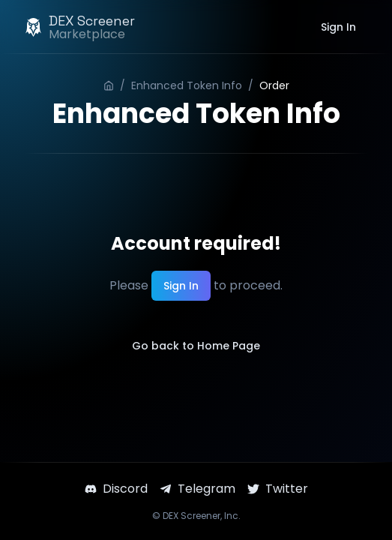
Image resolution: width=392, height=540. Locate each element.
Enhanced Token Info (187, 85)
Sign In (338, 27)
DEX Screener (192, 516)
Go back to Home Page (196, 346)
